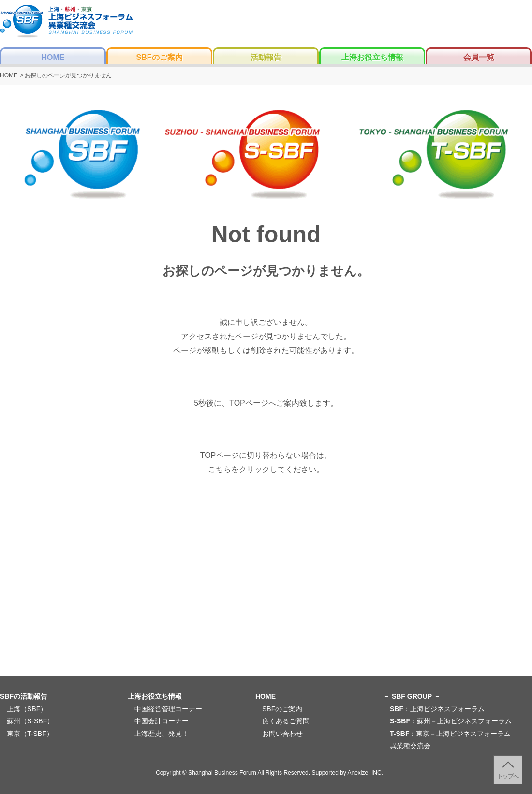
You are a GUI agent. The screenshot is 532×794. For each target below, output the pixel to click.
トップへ (508, 776)
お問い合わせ (282, 734)
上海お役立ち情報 (372, 57)
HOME (53, 57)
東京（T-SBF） (30, 734)
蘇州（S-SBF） (30, 721)
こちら (220, 469)
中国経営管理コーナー (168, 709)
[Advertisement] (266, 601)
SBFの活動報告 (24, 696)
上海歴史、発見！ (162, 734)
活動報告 (266, 57)
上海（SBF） (27, 709)
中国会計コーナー (162, 721)
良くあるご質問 (286, 721)
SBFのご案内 (160, 57)
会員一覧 (479, 57)
